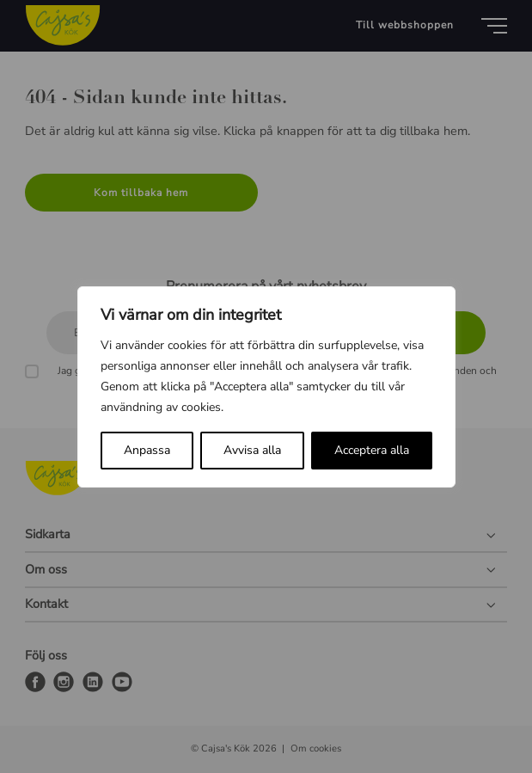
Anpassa (147, 450)
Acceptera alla (372, 450)
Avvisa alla (252, 450)
